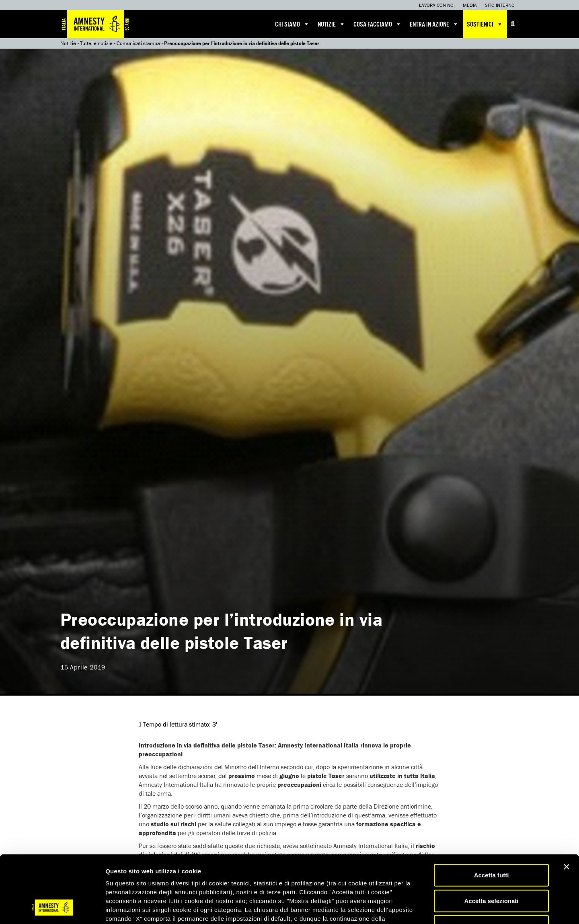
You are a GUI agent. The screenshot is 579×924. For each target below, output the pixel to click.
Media (470, 5)
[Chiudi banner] (567, 807)
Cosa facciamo (378, 24)
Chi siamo (292, 24)
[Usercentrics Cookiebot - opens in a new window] (52, 908)
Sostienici (485, 24)
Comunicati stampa (138, 43)
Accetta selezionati (491, 841)
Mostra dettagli (423, 908)
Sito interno (500, 5)
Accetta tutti (492, 815)
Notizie (332, 24)
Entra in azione (434, 24)
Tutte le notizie (96, 43)
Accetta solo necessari (492, 866)
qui (128, 876)
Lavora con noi (437, 5)
